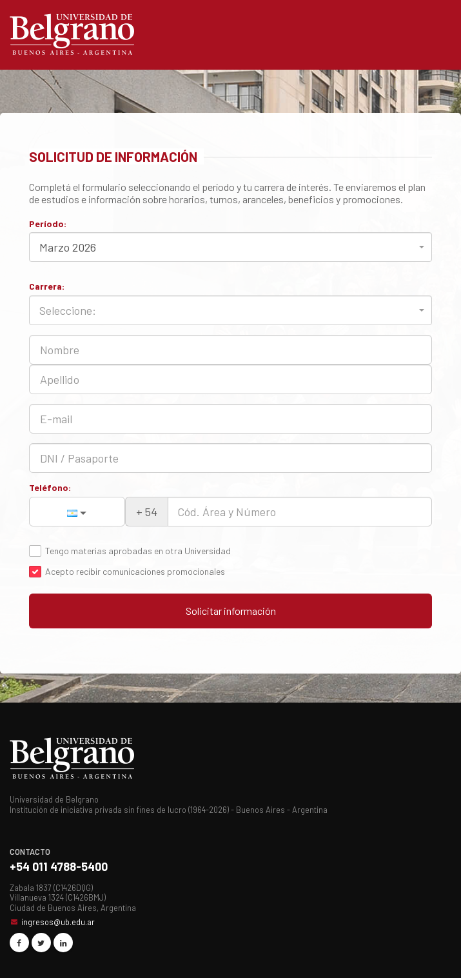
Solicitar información (231, 612)
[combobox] (230, 247)
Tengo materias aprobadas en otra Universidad (138, 551)
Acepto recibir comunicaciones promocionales (135, 572)
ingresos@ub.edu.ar (58, 924)
